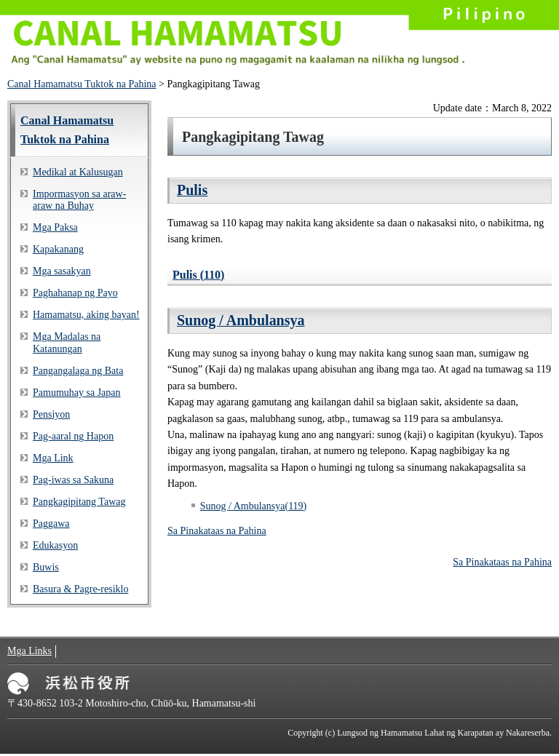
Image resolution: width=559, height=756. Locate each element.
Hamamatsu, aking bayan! (86, 315)
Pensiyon (51, 414)
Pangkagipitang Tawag (79, 502)
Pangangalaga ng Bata (78, 371)
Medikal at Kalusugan (78, 172)
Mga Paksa (55, 227)
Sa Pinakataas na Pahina (217, 531)
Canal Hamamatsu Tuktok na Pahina (82, 84)
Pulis (192, 190)
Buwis (46, 567)
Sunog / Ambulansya (241, 320)
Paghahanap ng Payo (75, 293)
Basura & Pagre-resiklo (80, 589)
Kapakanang (58, 249)
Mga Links (29, 651)
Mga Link (53, 458)
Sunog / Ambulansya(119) (253, 506)
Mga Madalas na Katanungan (67, 343)
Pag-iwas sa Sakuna (73, 480)
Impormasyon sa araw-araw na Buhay (79, 200)
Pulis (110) (198, 275)
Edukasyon (55, 545)
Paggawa (51, 524)
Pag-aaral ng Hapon (73, 436)
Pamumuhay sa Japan (77, 393)
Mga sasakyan (62, 271)
